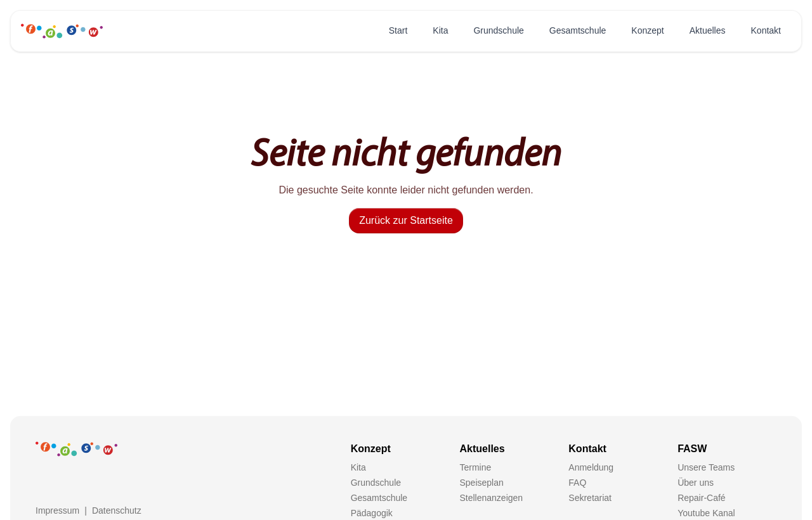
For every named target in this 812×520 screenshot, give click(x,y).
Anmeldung (591, 467)
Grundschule (498, 30)
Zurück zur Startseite (406, 220)
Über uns (696, 483)
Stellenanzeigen (491, 498)
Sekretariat (590, 498)
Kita (440, 30)
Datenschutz (117, 510)
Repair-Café (701, 498)
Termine (475, 467)
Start (398, 30)
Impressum (57, 510)
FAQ (577, 483)
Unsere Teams (706, 467)
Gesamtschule (578, 30)
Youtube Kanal (706, 513)
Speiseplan (481, 483)
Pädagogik (372, 513)
